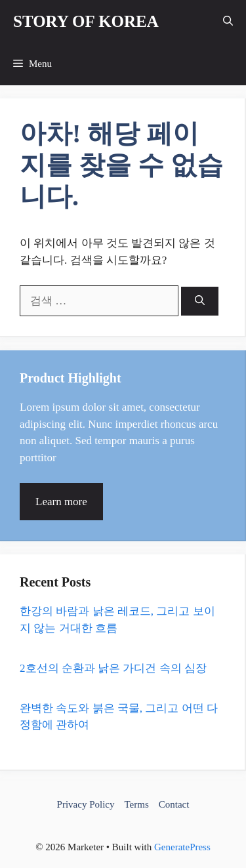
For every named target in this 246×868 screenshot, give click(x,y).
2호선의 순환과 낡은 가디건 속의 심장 (113, 668)
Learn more (61, 502)
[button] (228, 21)
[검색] (200, 301)
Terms (136, 804)
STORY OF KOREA (86, 21)
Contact (174, 804)
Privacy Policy (86, 804)
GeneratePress (182, 847)
